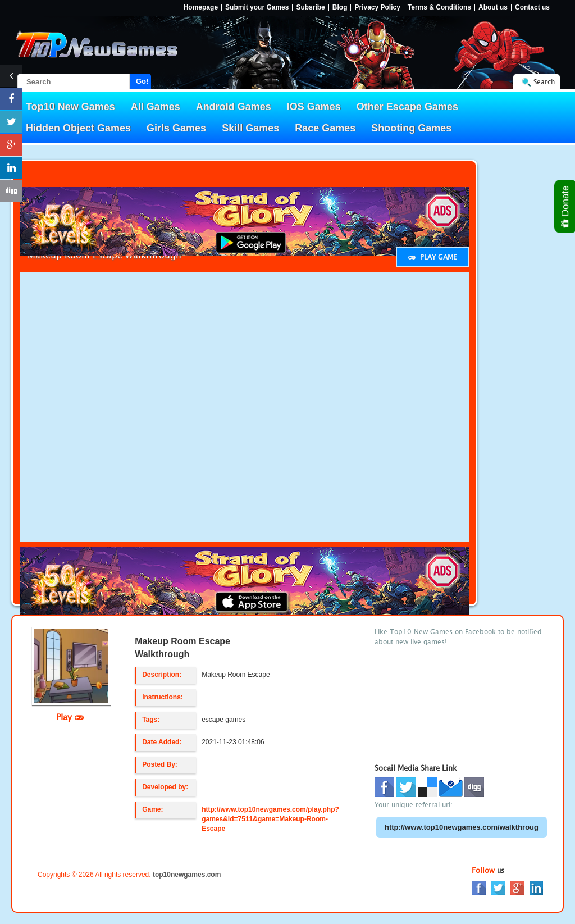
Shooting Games (411, 128)
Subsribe (310, 8)
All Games (156, 107)
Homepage (201, 8)
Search (544, 82)
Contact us (532, 8)
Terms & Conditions (439, 8)
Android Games (234, 107)
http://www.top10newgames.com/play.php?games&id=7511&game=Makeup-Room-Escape (270, 819)
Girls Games (176, 128)
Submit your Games (257, 8)
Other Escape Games (407, 107)
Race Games (325, 128)
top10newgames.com (187, 875)
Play (70, 717)
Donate (566, 206)
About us (493, 8)
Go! (142, 81)
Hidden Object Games (78, 128)
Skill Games (250, 128)
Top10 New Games (70, 107)
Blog (340, 8)
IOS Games (314, 107)
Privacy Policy (377, 8)
